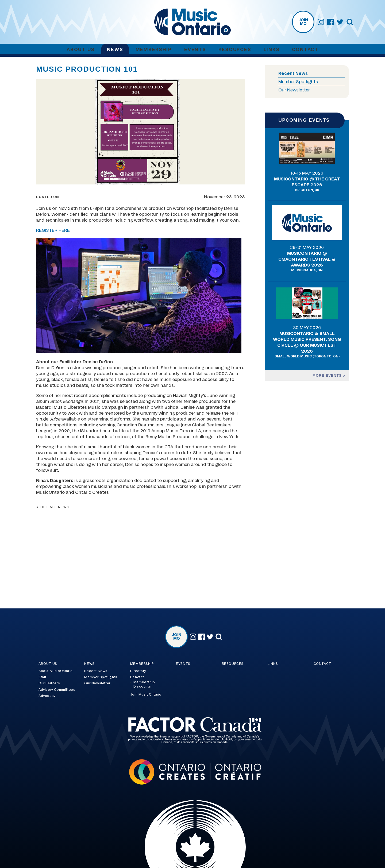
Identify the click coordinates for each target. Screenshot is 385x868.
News (115, 50)
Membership (154, 50)
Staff (43, 677)
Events (195, 50)
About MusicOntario (56, 671)
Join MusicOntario (146, 695)
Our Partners (49, 683)
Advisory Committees (57, 690)
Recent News (293, 74)
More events (328, 375)
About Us (81, 50)
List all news (55, 507)
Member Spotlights (298, 82)
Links (272, 50)
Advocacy (47, 696)
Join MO (303, 22)
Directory (138, 671)
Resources (235, 50)
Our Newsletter (294, 90)
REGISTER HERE (53, 230)
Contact (305, 50)
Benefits (138, 677)
